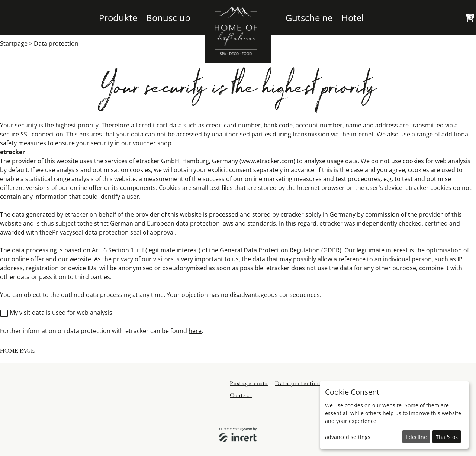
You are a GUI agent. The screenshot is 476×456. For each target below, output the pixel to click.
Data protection (56, 43)
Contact (241, 395)
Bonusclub (168, 18)
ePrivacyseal (66, 232)
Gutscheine (309, 18)
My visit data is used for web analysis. (57, 313)
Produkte (118, 18)
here (195, 331)
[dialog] (394, 415)
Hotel (353, 18)
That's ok (447, 437)
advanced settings (348, 437)
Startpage (14, 43)
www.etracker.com (267, 161)
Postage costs (249, 383)
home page (17, 351)
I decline (416, 437)
